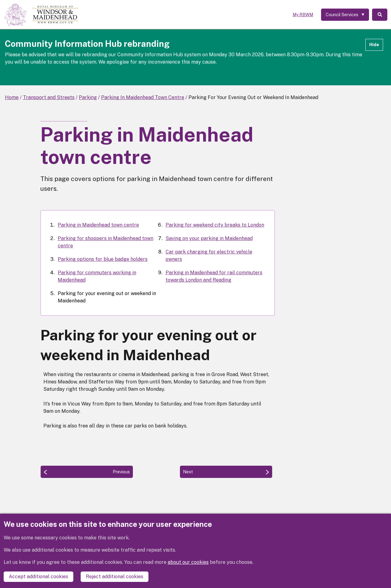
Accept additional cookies (38, 577)
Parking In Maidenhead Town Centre (143, 97)
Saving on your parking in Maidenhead (209, 238)
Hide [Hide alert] (374, 45)
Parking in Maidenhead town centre (98, 225)
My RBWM (303, 15)
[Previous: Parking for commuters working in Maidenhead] (87, 472)
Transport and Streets (49, 97)
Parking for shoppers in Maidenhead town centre (106, 242)
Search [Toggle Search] (380, 15)
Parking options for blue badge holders (103, 259)
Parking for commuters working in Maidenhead (97, 276)
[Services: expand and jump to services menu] (345, 15)
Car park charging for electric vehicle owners (209, 255)
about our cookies (188, 562)
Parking (88, 97)
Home (12, 97)
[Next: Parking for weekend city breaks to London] (226, 472)
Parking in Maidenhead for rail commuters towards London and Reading (214, 276)
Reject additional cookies (115, 577)
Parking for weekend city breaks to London (215, 225)
